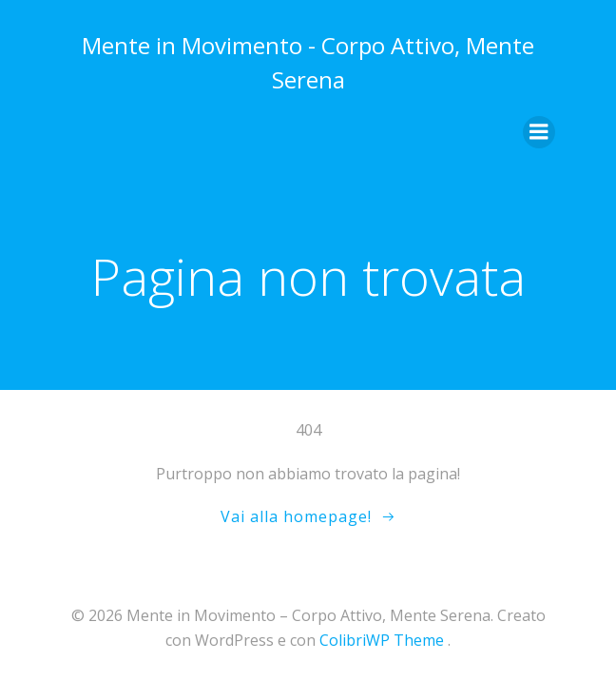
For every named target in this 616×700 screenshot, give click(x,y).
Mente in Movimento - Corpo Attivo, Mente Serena (308, 62)
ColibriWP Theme (382, 640)
